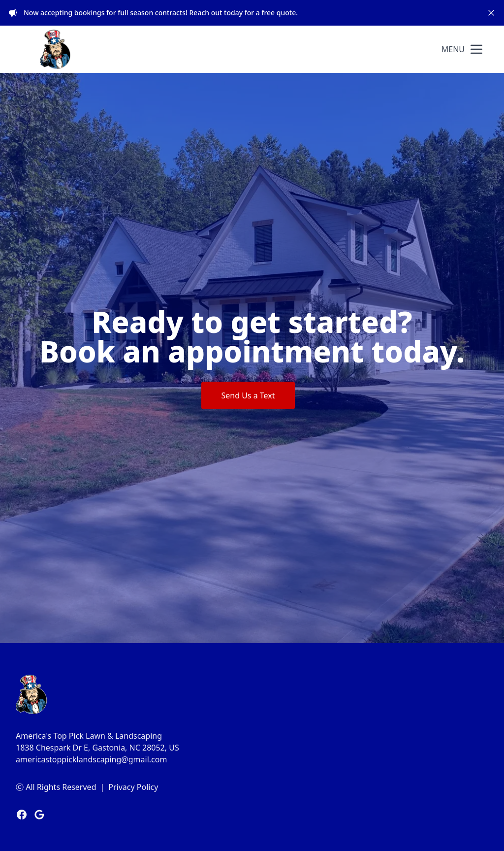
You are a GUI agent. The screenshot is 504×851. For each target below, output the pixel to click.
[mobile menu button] (476, 49)
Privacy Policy (133, 787)
